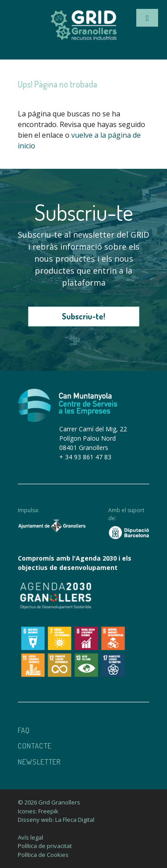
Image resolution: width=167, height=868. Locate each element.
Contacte (35, 746)
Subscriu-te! (83, 316)
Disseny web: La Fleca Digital (56, 820)
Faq (24, 730)
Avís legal (31, 837)
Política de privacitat (45, 846)
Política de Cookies (43, 855)
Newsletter (39, 762)
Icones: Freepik (38, 811)
